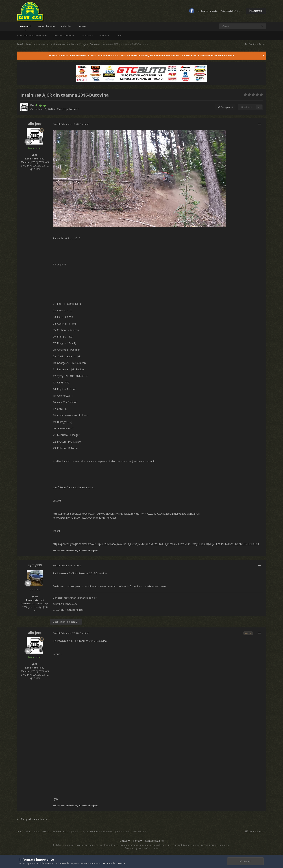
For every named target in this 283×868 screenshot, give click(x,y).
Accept (245, 861)
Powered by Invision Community (141, 848)
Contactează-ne (154, 841)
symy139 (35, 565)
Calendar (66, 26)
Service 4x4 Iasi (76, 610)
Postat (67, 124)
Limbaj (125, 841)
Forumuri (26, 28)
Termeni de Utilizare (114, 863)
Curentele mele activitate (32, 35)
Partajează (225, 107)
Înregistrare (256, 11)
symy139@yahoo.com (65, 604)
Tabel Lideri (87, 35)
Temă (137, 841)
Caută (119, 35)
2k (35, 155)
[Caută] (239, 26)
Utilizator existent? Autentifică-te (220, 11)
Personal (104, 35)
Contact (82, 26)
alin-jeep (35, 124)
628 (35, 596)
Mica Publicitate (46, 26)
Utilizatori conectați (63, 35)
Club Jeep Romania (68, 109)
